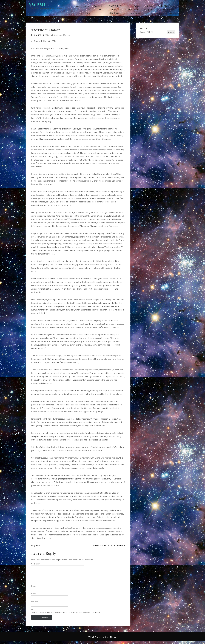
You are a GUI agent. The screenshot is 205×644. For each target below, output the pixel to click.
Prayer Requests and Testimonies (134, 9)
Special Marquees (149, 8)
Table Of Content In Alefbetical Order (166, 9)
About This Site (87, 9)
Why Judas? (36, 545)
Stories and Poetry (62, 35)
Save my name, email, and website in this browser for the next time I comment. (66, 615)
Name (34, 589)
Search (143, 28)
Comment (36, 564)
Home (78, 6)
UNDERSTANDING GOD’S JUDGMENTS (108, 545)
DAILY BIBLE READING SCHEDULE (115, 9)
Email (34, 597)
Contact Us (98, 8)
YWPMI (37, 4)
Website (35, 604)
